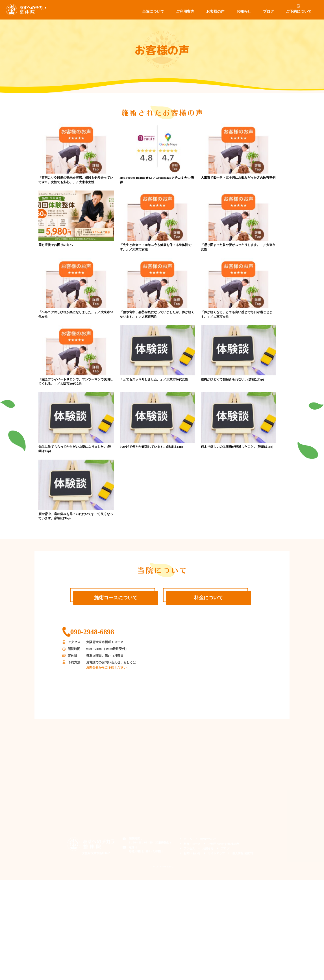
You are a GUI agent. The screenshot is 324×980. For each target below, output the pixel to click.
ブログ (268, 12)
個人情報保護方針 (243, 853)
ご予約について (299, 12)
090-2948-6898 (92, 632)
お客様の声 (215, 12)
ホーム (188, 839)
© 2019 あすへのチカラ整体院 (162, 867)
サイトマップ (216, 853)
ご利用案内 (185, 12)
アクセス (189, 848)
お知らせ (244, 12)
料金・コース (192, 844)
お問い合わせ (192, 853)
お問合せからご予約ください (106, 667)
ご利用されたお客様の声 (223, 844)
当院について (153, 12)
